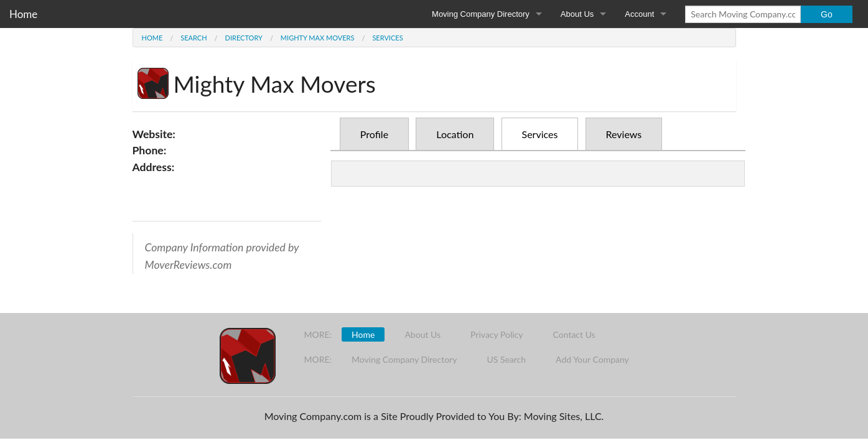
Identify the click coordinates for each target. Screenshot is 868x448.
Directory (244, 38)
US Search (506, 359)
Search (194, 38)
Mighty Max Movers (318, 38)
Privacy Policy (497, 334)
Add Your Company (592, 359)
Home (23, 14)
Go (827, 14)
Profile (374, 134)
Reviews (624, 134)
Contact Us (574, 334)
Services (387, 38)
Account (639, 14)
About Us (577, 14)
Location (455, 134)
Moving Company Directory (481, 14)
